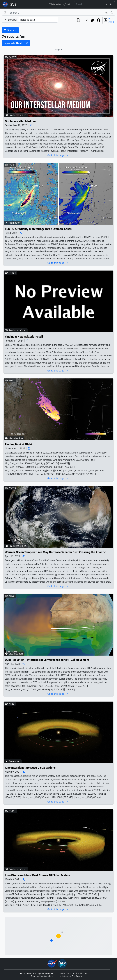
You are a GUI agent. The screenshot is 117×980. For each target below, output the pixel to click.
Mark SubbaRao (80, 973)
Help (67, 4)
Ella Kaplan (77, 976)
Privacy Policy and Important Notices (37, 973)
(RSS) (111, 19)
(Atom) (112, 22)
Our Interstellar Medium (20, 121)
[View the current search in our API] (79, 20)
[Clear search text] (106, 4)
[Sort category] (38, 20)
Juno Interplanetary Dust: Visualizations (30, 768)
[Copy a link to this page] (86, 20)
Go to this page (58, 155)
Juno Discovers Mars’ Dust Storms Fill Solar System (37, 875)
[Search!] (112, 4)
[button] (27, 43)
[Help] (5, 13)
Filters (10, 30)
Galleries (55, 4)
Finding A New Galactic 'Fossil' (24, 337)
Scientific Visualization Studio (13, 4)
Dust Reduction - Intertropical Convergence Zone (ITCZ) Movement (47, 660)
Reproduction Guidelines (42, 976)
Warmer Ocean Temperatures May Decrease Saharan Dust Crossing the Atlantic (55, 552)
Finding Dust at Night (18, 444)
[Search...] (89, 4)
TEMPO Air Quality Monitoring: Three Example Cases (38, 229)
